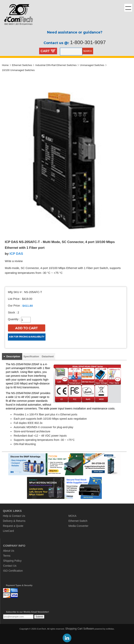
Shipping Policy (12, 561)
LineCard (8, 531)
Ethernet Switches (22, 65)
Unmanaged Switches (92, 65)
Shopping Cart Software (80, 629)
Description (13, 356)
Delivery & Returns (14, 521)
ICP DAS (16, 254)
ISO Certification (13, 571)
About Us (9, 551)
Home (5, 65)
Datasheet (48, 356)
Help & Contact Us (14, 516)
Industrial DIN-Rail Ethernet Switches (56, 65)
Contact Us (10, 566)
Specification (31, 356)
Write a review (14, 261)
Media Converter (78, 526)
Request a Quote (13, 526)
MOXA (72, 516)
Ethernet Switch (78, 521)
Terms (7, 556)
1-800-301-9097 (88, 42)
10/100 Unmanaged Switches (18, 70)
